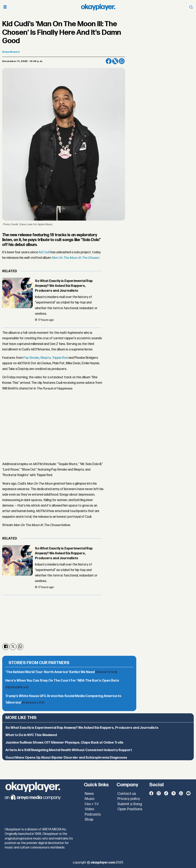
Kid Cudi (44, 252)
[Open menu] (5, 7)
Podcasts (93, 814)
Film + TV (92, 804)
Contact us (127, 794)
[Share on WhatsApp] (122, 61)
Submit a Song (130, 804)
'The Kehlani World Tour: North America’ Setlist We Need (61, 672)
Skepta (46, 358)
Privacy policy (129, 799)
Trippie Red (60, 358)
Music (90, 799)
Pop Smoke (31, 358)
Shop (89, 820)
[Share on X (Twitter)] (115, 61)
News (89, 794)
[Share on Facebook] (109, 61)
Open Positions (130, 809)
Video (89, 809)
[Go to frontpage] (98, 7)
